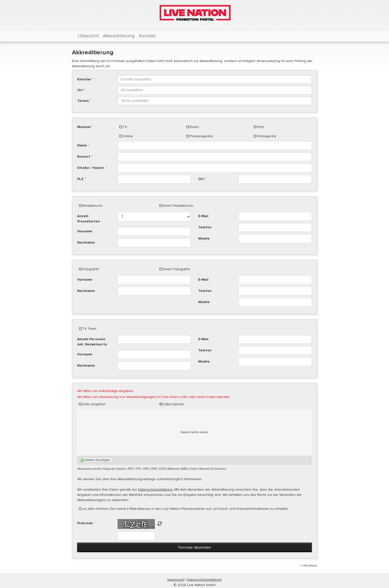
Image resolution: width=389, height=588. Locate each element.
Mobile (204, 238)
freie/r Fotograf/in (176, 269)
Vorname (85, 231)
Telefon (205, 227)
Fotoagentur (267, 136)
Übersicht (88, 36)
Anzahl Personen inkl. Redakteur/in (92, 342)
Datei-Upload (173, 404)
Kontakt (147, 36)
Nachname (86, 242)
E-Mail (203, 216)
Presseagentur (201, 136)
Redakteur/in (92, 206)
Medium (84, 127)
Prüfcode (85, 523)
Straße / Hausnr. (91, 168)
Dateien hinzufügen (97, 460)
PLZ (80, 179)
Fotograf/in (91, 269)
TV (125, 127)
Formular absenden (195, 547)
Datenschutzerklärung (155, 490)
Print (260, 127)
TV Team (89, 329)
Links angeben (94, 404)
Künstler (84, 79)
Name (82, 145)
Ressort (84, 157)
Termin (83, 101)
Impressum (176, 580)
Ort (80, 90)
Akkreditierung (119, 36)
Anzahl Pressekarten (89, 219)
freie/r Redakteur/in (178, 206)
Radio (194, 127)
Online (128, 136)
